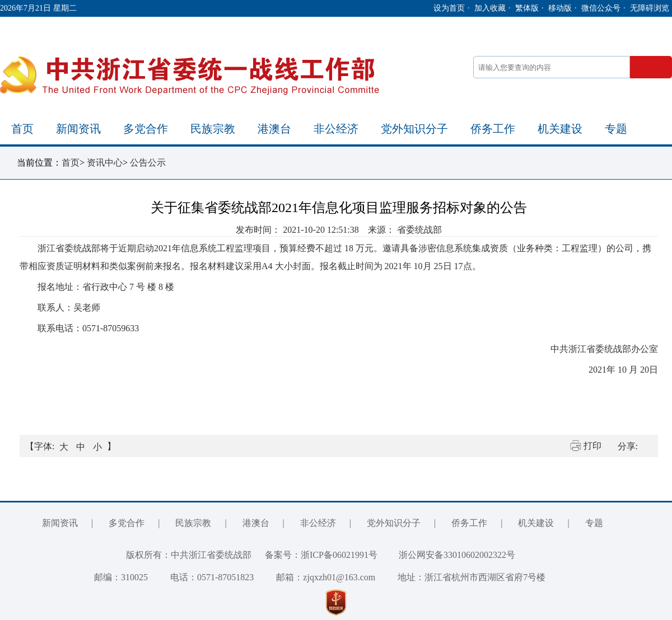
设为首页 (449, 8)
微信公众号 (601, 8)
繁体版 (527, 8)
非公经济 (336, 129)
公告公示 (148, 163)
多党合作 (146, 129)
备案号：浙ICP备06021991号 (321, 555)
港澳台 (274, 129)
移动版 (560, 8)
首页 (22, 129)
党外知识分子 (414, 129)
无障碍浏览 (650, 8)
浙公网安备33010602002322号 (449, 555)
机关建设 (560, 129)
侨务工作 (493, 129)
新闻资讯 (78, 129)
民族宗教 (213, 129)
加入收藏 (490, 8)
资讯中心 (105, 163)
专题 (616, 129)
